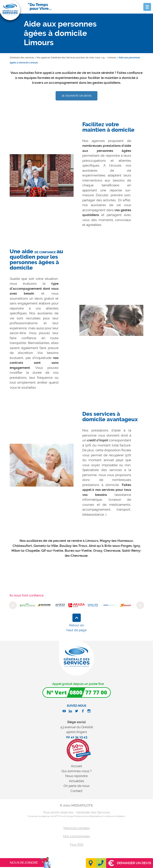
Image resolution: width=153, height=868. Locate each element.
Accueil (76, 766)
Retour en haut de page (76, 628)
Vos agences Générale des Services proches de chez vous (68, 58)
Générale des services (22, 58)
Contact (76, 791)
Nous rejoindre (76, 776)
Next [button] (140, 605)
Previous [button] (13, 605)
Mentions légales (77, 828)
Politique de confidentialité (87, 816)
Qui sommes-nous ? (76, 771)
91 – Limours (109, 58)
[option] (42, 176)
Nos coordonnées (77, 836)
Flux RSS (77, 845)
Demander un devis (130, 863)
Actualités (76, 781)
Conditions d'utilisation (114, 816)
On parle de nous (76, 786)
